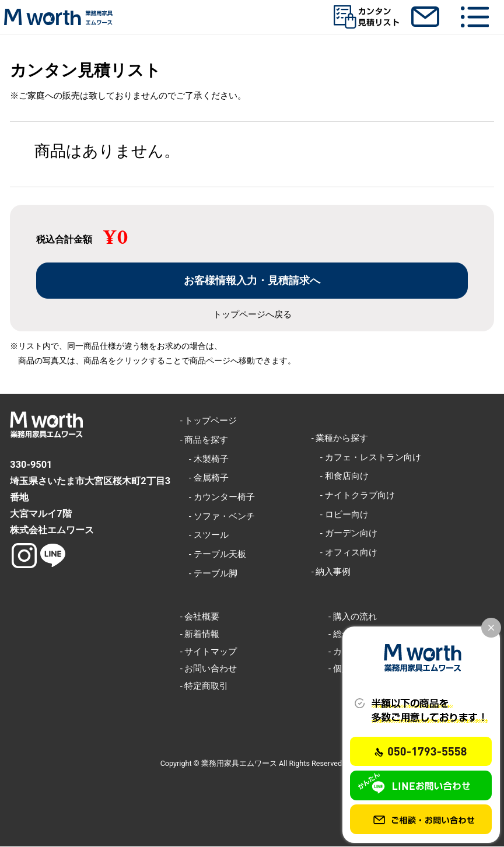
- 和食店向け (340, 477)
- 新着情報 (200, 634)
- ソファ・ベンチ (218, 516)
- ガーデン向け (344, 534)
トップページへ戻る (252, 315)
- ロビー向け (340, 514)
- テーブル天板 (213, 554)
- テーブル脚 (209, 573)
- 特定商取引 (204, 686)
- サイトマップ (209, 652)
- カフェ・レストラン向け (366, 457)
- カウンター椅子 (218, 497)
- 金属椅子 (204, 478)
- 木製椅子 (204, 459)
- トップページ (209, 421)
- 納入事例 (331, 572)
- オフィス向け (344, 552)
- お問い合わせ (209, 669)
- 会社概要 (200, 617)
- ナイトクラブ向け (353, 495)
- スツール (204, 535)
